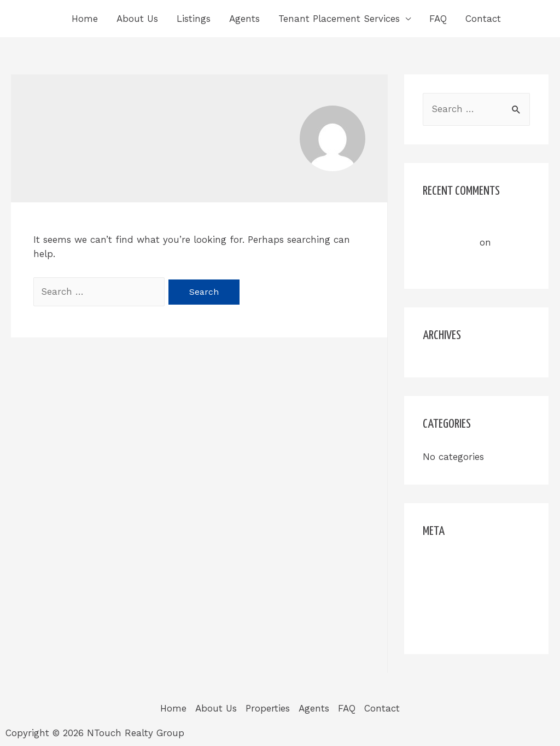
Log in (437, 564)
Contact (483, 19)
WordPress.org (454, 626)
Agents (244, 19)
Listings (194, 19)
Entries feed (450, 585)
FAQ (438, 19)
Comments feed (459, 605)
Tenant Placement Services (339, 19)
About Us (137, 19)
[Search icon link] (526, 19)
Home (85, 19)
